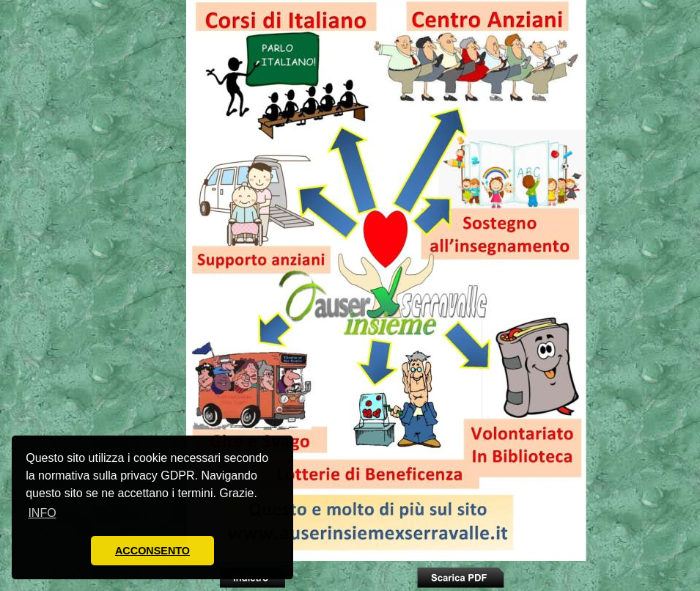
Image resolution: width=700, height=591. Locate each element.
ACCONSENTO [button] (152, 551)
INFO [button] (42, 513)
